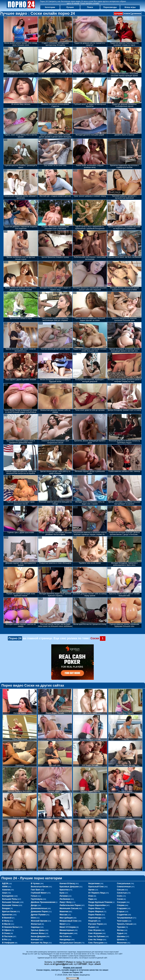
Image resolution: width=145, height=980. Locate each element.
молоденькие (66, 933)
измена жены (38, 933)
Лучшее (70, 7)
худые (120, 933)
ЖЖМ (5, 887)
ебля (33, 918)
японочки (122, 943)
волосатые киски (40, 887)
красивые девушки (69, 887)
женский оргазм (39, 921)
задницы (35, 927)
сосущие (121, 902)
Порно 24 (15, 638)
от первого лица (97, 893)
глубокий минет (39, 893)
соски (120, 899)
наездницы (65, 939)
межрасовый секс (69, 921)
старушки (122, 908)
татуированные (125, 918)
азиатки (6, 890)
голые (34, 896)
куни (62, 893)
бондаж (6, 908)
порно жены (95, 908)
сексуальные (124, 883)
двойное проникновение (43, 902)
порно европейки (97, 905)
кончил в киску (67, 883)
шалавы (121, 936)
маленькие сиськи (69, 908)
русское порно (96, 924)
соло (120, 896)
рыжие (92, 927)
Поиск (90, 7)
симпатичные (124, 887)
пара (91, 899)
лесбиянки (65, 899)
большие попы (10, 899)
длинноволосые (39, 908)
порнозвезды (95, 918)
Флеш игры (130, 7)
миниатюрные (67, 930)
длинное (136, 14)
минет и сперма (68, 927)
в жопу (6, 921)
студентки (122, 915)
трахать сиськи (125, 924)
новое (127, 14)
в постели (7, 936)
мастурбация (66, 918)
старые (121, 911)
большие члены (10, 905)
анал (5, 893)
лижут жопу (66, 902)
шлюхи (121, 939)
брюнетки (7, 915)
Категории (50, 7)
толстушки (122, 921)
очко (91, 896)
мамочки (64, 911)
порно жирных (96, 911)
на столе (64, 936)
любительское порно (70, 905)
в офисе (6, 930)
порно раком (95, 915)
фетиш (120, 930)
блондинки (8, 896)
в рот (5, 939)
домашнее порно (39, 911)
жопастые (36, 924)
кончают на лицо (39, 943)
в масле (6, 924)
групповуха (37, 899)
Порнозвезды (110, 7)
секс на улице (95, 939)
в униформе (8, 943)
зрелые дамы (38, 930)
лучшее (118, 14)
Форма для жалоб (72, 967)
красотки (64, 890)
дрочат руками (38, 915)
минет (63, 924)
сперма (121, 905)
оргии (91, 890)
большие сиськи (10, 902)
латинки (64, 896)
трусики (121, 927)
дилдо (34, 905)
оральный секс (96, 887)
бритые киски (9, 911)
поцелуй (92, 921)
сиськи (121, 890)
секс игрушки (95, 933)
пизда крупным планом (100, 902)
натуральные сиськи (70, 943)
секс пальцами (96, 943)
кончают (35, 939)
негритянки (94, 883)
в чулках (35, 883)
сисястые (122, 893)
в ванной (7, 918)
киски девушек (38, 936)
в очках (6, 933)
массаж (63, 915)
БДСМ (5, 883)
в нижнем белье (10, 927)
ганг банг (36, 890)
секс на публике (97, 936)
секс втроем (94, 930)
